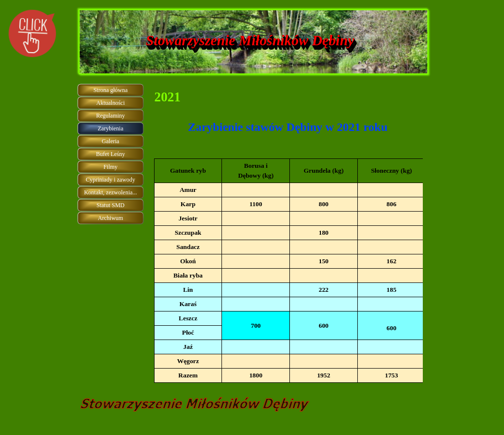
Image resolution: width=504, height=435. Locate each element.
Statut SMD (110, 205)
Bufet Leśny (110, 154)
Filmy (110, 167)
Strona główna (111, 90)
